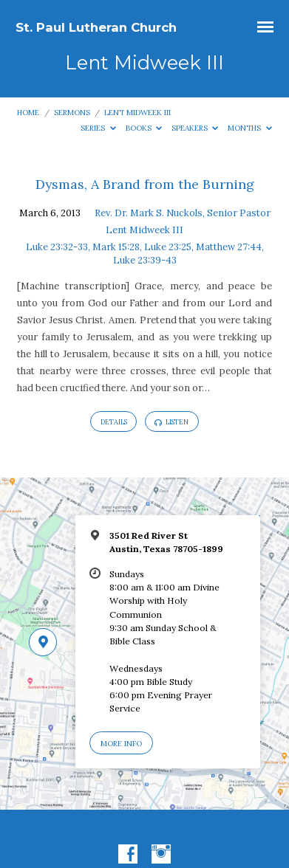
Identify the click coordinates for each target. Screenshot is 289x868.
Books (144, 128)
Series (98, 128)
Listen (171, 422)
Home (28, 113)
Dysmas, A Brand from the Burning (145, 184)
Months (250, 128)
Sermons (72, 113)
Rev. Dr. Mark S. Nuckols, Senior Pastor (183, 213)
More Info (121, 744)
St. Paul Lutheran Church (96, 27)
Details (114, 422)
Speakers (195, 128)
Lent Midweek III (137, 113)
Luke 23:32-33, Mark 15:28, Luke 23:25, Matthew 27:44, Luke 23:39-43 (145, 254)
